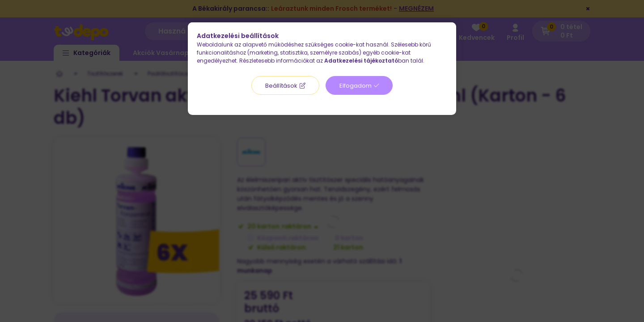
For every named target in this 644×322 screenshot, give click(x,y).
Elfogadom (356, 86)
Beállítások (281, 86)
